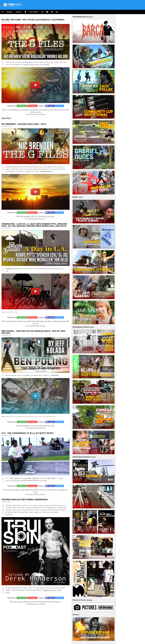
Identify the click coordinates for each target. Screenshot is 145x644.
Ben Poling (22, 426)
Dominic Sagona (16, 481)
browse (89, 600)
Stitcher (54, 590)
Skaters (10, 12)
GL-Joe (52, 321)
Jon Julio (35, 324)
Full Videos (34, 12)
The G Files (8, 110)
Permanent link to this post (36, 114)
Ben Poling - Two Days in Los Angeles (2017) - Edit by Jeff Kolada (34, 332)
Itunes (8, 592)
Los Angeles (32, 110)
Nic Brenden (51, 110)
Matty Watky (52, 478)
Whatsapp (23, 106)
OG (30, 216)
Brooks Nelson (62, 110)
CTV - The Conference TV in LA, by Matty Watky (28, 433)
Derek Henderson (18, 602)
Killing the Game (20, 110)
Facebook (51, 106)
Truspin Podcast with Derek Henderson (25, 500)
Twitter (61, 106)
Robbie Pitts (44, 321)
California (41, 110)
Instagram (33, 106)
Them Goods (8, 321)
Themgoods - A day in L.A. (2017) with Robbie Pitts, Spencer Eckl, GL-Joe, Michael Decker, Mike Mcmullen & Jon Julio (34, 225)
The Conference (15, 478)
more (90, 17)
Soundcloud (46, 590)
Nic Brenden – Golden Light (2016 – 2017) (24, 124)
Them (17, 321)
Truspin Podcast (32, 602)
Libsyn (59, 590)
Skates (19, 12)
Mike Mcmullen (62, 321)
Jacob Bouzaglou (35, 112)
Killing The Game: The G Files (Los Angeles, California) (33, 20)
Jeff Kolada (51, 426)
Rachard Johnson (43, 490)
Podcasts (42, 602)
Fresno (50, 602)
